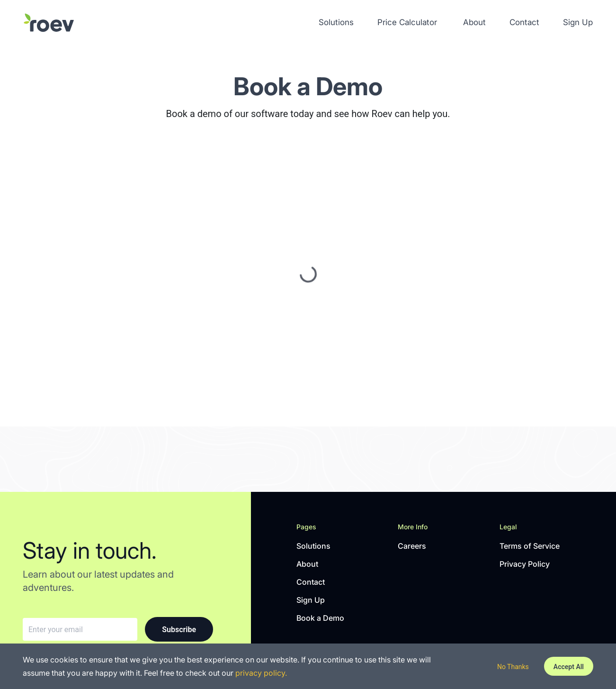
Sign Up (578, 22)
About (474, 22)
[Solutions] (49, 23)
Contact (524, 22)
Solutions (336, 22)
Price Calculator (407, 22)
